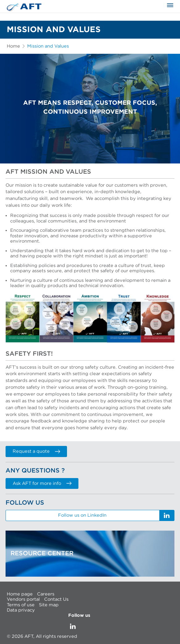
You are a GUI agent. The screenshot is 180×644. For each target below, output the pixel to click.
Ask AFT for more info (42, 483)
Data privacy (21, 610)
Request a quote (36, 451)
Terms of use (21, 605)
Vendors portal (23, 599)
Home (13, 46)
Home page (20, 594)
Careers (46, 594)
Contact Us (56, 599)
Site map (49, 605)
